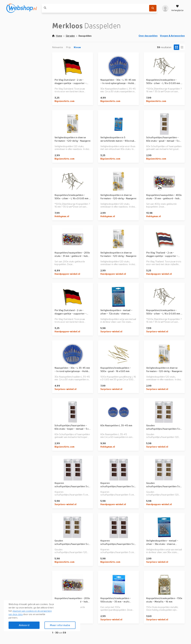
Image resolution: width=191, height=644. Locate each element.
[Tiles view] (176, 47)
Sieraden (70, 36)
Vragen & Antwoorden (172, 36)
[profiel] (165, 8)
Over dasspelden (148, 36)
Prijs (68, 47)
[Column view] (182, 47)
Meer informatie (60, 625)
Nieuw (77, 47)
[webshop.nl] (22, 8)
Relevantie (58, 47)
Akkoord (24, 625)
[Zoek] (153, 8)
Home (57, 36)
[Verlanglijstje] (177, 8)
